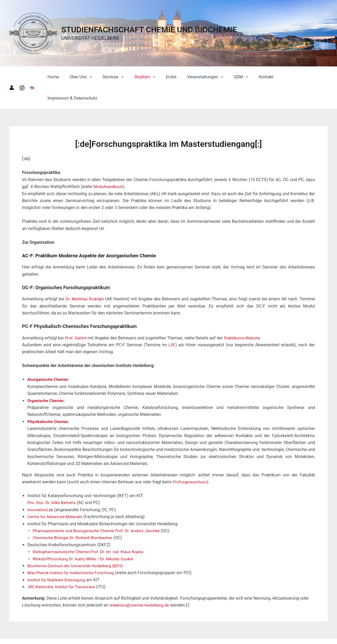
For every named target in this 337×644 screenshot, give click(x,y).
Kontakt (258, 77)
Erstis (169, 77)
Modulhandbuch (109, 165)
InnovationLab (41, 489)
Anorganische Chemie (48, 358)
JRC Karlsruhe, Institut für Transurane (62, 566)
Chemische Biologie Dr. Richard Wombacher (74, 516)
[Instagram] (22, 77)
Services (115, 77)
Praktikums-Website (244, 317)
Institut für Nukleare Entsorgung (57, 558)
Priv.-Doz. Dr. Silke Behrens (53, 481)
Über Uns (85, 77)
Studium (145, 77)
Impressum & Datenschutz (299, 77)
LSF (172, 324)
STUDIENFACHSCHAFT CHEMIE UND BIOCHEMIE (149, 30)
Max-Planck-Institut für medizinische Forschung (72, 551)
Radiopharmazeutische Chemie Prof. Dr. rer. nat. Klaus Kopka (90, 530)
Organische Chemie (46, 379)
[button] (94, 77)
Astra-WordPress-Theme (249, 631)
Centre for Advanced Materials (56, 495)
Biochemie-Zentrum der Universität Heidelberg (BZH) (77, 545)
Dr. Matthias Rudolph (85, 278)
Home (60, 77)
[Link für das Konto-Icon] (12, 77)
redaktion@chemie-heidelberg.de (140, 584)
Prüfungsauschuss (190, 461)
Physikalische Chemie (48, 400)
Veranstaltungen (201, 77)
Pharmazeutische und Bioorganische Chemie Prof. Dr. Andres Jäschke (99, 509)
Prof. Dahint (76, 317)
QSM (235, 77)
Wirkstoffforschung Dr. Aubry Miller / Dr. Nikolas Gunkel (85, 537)
